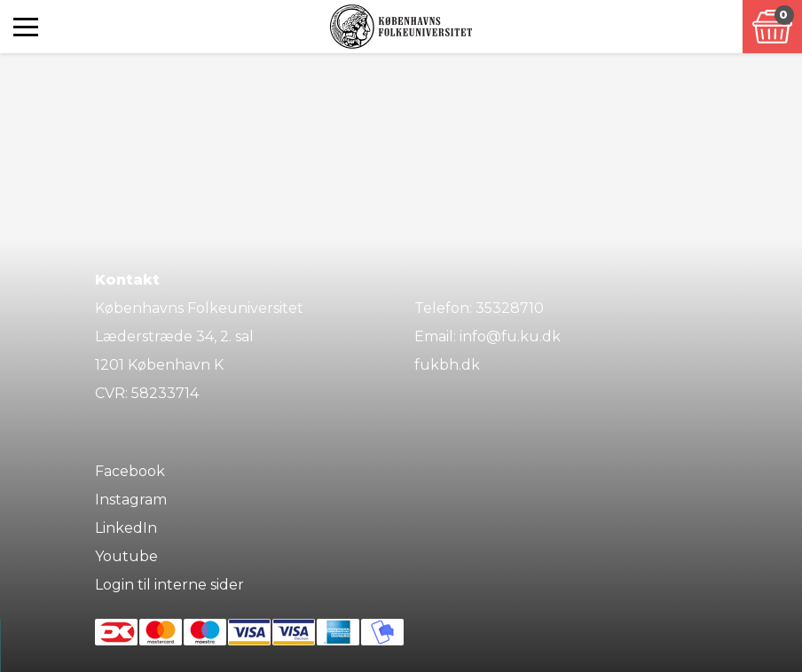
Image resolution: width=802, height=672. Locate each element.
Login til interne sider (169, 585)
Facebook (130, 471)
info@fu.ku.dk (510, 336)
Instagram (131, 500)
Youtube (126, 556)
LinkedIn (126, 528)
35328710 (510, 308)
